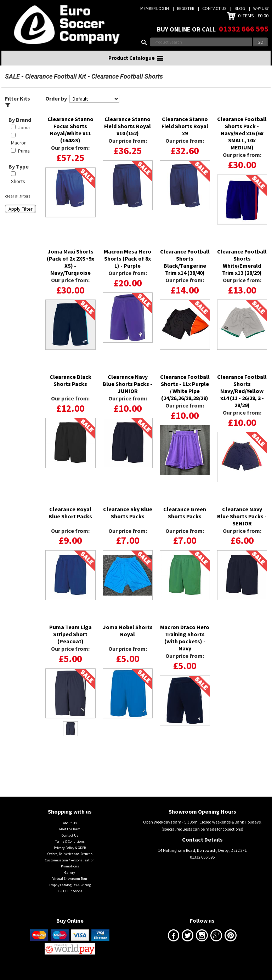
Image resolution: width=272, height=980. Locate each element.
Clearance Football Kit (56, 85)
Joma (24, 136)
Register (186, 8)
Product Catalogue (136, 67)
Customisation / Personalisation (70, 869)
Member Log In (155, 8)
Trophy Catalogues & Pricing (70, 893)
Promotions (70, 875)
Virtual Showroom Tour (70, 887)
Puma (24, 160)
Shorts (18, 190)
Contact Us (214, 8)
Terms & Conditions (70, 850)
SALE (12, 85)
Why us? (261, 8)
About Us (70, 832)
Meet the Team (70, 838)
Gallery (70, 881)
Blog (240, 8)
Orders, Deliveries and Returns (70, 863)
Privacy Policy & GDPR (70, 857)
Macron (19, 152)
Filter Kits (18, 110)
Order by (56, 107)
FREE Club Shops (70, 900)
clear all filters (18, 205)
